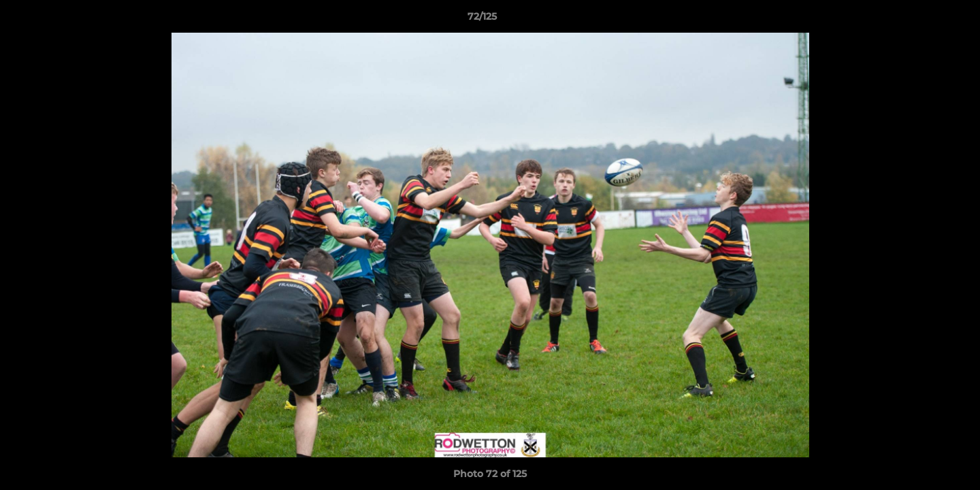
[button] (923, 20)
